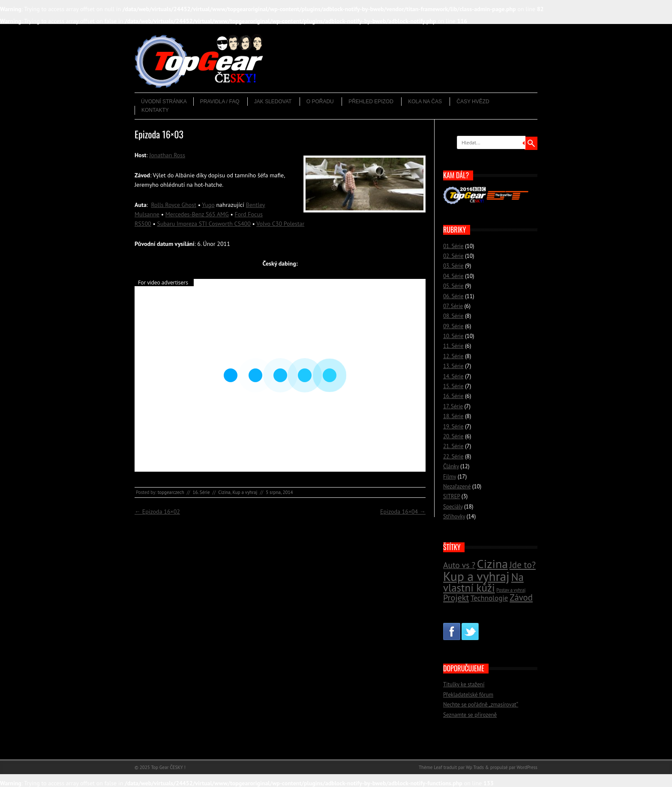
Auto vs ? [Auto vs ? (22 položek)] (459, 565)
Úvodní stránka (164, 102)
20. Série (453, 436)
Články (451, 466)
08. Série (453, 316)
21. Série (453, 446)
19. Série (453, 426)
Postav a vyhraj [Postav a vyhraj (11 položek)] (511, 590)
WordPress (527, 767)
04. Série (453, 276)
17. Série (453, 406)
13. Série (453, 366)
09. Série (453, 326)
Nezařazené (457, 486)
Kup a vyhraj (245, 492)
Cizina (224, 492)
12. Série (453, 356)
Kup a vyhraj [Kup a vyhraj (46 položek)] (476, 576)
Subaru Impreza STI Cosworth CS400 (204, 224)
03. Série (453, 266)
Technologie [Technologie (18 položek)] (489, 598)
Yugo (208, 205)
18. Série (453, 416)
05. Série (453, 286)
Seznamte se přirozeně (470, 715)
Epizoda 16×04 (403, 512)
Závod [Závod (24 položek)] (521, 597)
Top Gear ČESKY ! (168, 767)
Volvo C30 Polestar (280, 224)
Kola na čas (425, 102)
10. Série (453, 336)
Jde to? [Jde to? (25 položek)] (523, 565)
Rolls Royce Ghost (174, 205)
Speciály (453, 507)
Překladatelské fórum (468, 695)
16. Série (201, 492)
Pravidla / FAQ (220, 102)
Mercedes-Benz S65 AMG (197, 214)
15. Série (453, 386)
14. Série (453, 376)
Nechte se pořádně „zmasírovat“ (481, 705)
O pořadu (320, 102)
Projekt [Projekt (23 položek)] (456, 597)
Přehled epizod (371, 102)
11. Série (453, 346)
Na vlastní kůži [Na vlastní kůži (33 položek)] (483, 582)
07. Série (453, 306)
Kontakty (155, 110)
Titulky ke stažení (464, 684)
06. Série (453, 296)
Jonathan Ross (167, 155)
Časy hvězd (473, 102)
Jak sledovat (273, 102)
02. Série (453, 256)
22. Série (453, 456)
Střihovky (454, 516)
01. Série (453, 246)
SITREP (451, 496)
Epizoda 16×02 (157, 512)
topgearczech (171, 492)
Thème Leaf (430, 767)
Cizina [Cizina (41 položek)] (492, 564)
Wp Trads (475, 767)
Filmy (450, 477)
